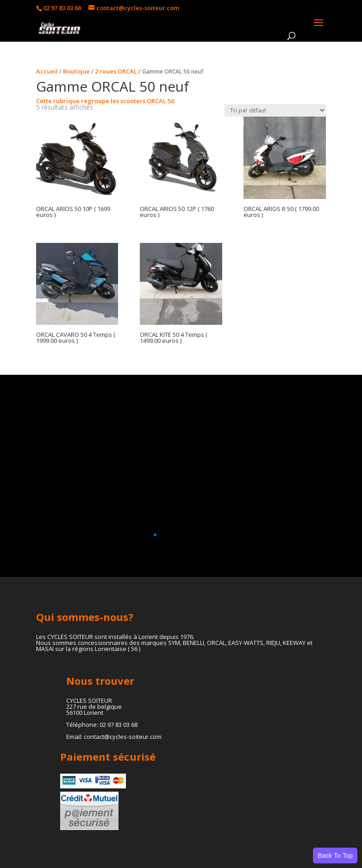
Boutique (76, 71)
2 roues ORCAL (116, 71)
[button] (177, 535)
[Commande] (275, 110)
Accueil (47, 71)
